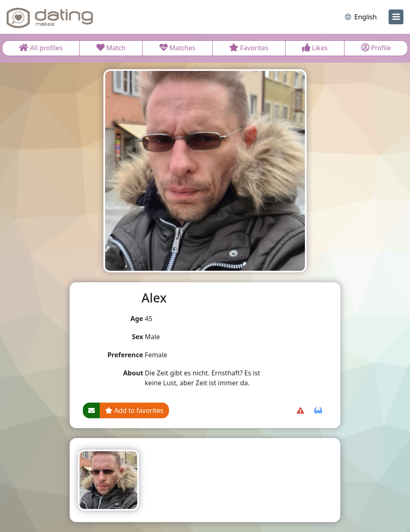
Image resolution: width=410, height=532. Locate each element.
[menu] (396, 17)
